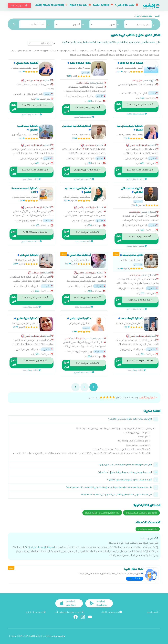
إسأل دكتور (135, 579)
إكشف (157, 16)
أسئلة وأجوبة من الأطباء (112, 612)
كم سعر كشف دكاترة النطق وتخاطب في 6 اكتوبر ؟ (130, 480)
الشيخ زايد (153, 288)
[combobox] (138, 24)
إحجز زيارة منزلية (80, 5)
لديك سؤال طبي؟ (127, 5)
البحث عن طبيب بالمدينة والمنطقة (69, 612)
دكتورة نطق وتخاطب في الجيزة (40, 547)
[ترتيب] (40, 43)
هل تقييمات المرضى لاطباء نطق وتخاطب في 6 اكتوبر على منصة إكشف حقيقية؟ (116, 495)
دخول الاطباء (19, 5)
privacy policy (59, 636)
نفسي (27, 80)
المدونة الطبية (103, 5)
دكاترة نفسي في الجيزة (148, 529)
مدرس (86, 328)
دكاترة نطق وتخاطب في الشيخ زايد (141, 513)
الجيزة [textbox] (112, 24)
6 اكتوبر (154, 93)
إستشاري (86, 72)
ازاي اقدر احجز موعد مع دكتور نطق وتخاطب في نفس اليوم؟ (125, 465)
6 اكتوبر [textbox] (76, 24)
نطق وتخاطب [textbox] (144, 24)
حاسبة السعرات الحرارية (36, 612)
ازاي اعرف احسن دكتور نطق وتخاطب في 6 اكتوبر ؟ (130, 419)
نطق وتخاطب (147, 16)
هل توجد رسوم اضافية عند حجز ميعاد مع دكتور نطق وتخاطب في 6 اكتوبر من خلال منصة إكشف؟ (109, 488)
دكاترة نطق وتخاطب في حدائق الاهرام (102, 513)
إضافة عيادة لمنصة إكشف (51, 5)
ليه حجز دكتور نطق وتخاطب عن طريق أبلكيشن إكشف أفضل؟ (125, 473)
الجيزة (137, 16)
